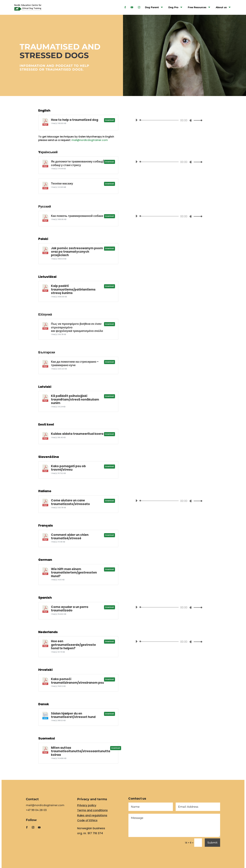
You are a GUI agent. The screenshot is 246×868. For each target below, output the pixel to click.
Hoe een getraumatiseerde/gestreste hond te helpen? (73, 645)
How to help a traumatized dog (75, 120)
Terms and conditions (95, 815)
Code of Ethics (90, 824)
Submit (206, 844)
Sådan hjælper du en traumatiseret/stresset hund (73, 715)
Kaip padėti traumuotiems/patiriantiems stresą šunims (73, 289)
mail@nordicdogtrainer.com (90, 140)
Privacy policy (89, 810)
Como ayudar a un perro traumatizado (70, 609)
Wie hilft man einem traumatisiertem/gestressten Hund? (74, 573)
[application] (168, 120)
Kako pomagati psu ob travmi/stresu (68, 468)
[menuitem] (125, 7)
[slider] (160, 120)
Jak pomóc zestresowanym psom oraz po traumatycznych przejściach (77, 252)
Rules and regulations (94, 819)
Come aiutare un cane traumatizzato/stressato (70, 502)
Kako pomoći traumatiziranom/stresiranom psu (77, 681)
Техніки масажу (62, 183)
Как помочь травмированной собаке (77, 216)
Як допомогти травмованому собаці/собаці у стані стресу (77, 163)
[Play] (136, 120)
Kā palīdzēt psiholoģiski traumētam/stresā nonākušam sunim (75, 399)
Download (110, 120)
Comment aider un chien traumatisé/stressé (70, 537)
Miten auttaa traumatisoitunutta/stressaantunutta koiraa (81, 751)
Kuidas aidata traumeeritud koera (77, 434)
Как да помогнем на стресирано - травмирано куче (75, 363)
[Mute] (191, 120)
